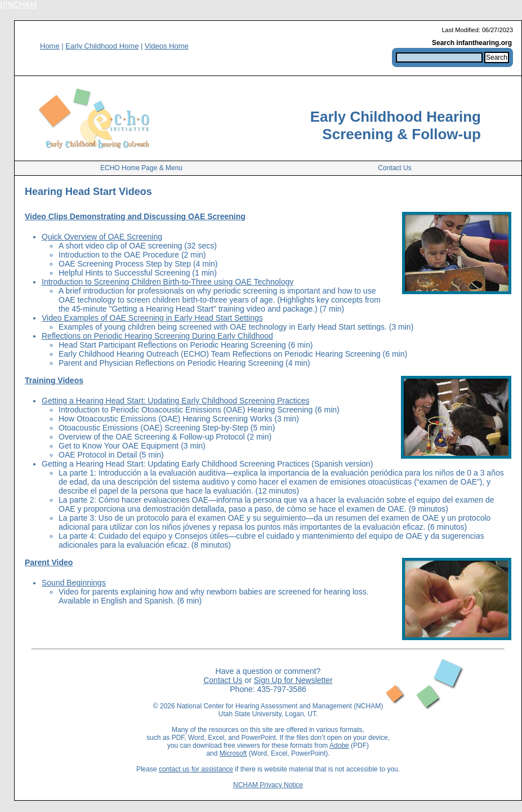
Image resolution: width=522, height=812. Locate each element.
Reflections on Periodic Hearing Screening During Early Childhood (157, 336)
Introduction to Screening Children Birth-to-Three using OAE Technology (168, 282)
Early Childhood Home (102, 46)
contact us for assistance (196, 769)
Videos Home (167, 46)
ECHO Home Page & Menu (141, 168)
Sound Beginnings (74, 583)
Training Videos (54, 380)
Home (50, 46)
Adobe (339, 746)
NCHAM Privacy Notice (268, 785)
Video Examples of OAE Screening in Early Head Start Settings (152, 318)
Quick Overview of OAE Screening (102, 237)
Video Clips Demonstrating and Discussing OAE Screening (135, 216)
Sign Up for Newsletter (293, 680)
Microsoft (233, 753)
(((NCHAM (18, 5)
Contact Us (394, 168)
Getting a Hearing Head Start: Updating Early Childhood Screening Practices (175, 401)
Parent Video (49, 562)
